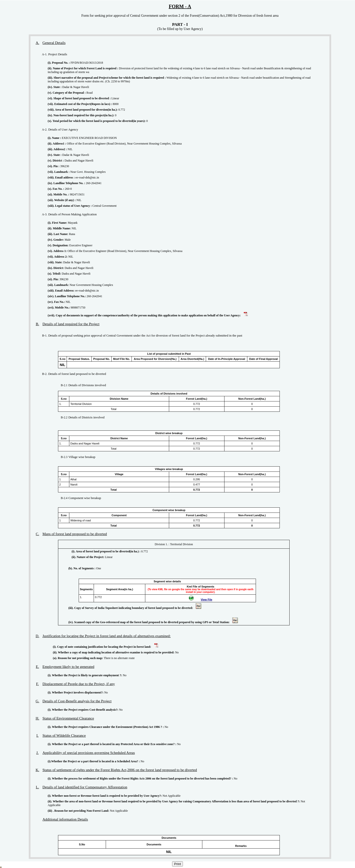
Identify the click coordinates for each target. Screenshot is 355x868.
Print (177, 864)
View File (206, 600)
